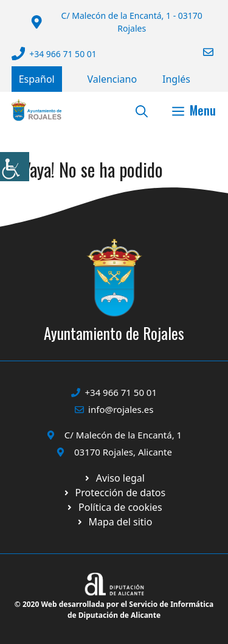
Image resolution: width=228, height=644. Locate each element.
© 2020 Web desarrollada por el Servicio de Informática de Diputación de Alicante (114, 610)
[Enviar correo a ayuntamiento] (201, 52)
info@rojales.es (121, 409)
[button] (142, 110)
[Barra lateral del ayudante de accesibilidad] (15, 167)
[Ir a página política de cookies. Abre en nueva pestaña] (114, 493)
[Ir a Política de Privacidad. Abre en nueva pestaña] (114, 478)
